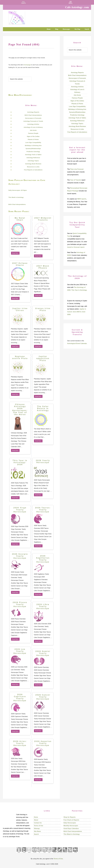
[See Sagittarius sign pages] (60, 853)
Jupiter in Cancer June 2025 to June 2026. (77, 312)
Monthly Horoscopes (71, 826)
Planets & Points (33, 139)
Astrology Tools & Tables (33, 155)
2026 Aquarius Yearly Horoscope (43, 743)
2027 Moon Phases (43, 267)
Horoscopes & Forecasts (33, 118)
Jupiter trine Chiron (20, 309)
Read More (15, 253)
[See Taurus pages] (24, 853)
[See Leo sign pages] (39, 853)
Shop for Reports (70, 817)
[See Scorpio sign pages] (54, 853)
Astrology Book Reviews (33, 164)
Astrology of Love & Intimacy (33, 127)
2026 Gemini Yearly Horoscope (43, 653)
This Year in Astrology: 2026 (20, 462)
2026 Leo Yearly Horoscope (20, 651)
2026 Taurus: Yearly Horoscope (43, 510)
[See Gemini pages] (29, 853)
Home (36, 817)
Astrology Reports (33, 112)
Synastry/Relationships (33, 149)
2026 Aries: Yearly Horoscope (20, 743)
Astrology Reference (33, 158)
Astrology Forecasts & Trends (33, 121)
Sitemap (37, 828)
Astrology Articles (33, 124)
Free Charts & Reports (71, 820)
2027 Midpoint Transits (43, 219)
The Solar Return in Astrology (43, 408)
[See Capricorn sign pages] (65, 853)
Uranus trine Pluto (43, 309)
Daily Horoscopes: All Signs (18, 190)
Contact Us (38, 823)
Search (36, 834)
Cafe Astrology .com (22, 17)
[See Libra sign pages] (49, 853)
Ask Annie (33, 130)
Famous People (33, 133)
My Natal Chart (20, 219)
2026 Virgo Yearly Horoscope (20, 510)
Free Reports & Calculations (33, 170)
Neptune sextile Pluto (20, 357)
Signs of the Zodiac (33, 136)
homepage (27, 65)
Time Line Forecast (77, 169)
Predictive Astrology (33, 152)
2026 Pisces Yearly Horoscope (20, 604)
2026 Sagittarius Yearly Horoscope (43, 559)
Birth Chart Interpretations (33, 115)
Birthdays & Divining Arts (33, 145)
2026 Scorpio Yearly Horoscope (20, 556)
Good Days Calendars (71, 828)
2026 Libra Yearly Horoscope (43, 606)
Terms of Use (38, 826)
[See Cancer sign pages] (34, 853)
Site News (37, 831)
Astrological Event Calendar (77, 343)
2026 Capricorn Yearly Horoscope (20, 698)
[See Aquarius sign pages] (70, 853)
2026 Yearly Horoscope (43, 461)
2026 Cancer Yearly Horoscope (43, 697)
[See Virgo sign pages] (44, 853)
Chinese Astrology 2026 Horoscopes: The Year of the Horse (20, 409)
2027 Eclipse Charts (20, 264)
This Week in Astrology (16, 197)
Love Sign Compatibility (33, 142)
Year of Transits (76, 180)
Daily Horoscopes (70, 823)
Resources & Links (33, 167)
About (36, 820)
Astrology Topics (33, 161)
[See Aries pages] (19, 853)
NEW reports (82, 199)
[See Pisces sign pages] (75, 853)
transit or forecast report (76, 247)
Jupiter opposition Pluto (43, 358)
